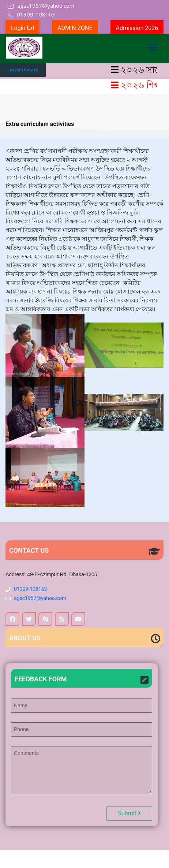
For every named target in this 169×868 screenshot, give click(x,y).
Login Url (22, 28)
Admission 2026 (137, 28)
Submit (129, 813)
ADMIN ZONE (75, 28)
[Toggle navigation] (153, 49)
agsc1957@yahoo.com (40, 598)
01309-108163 (30, 589)
